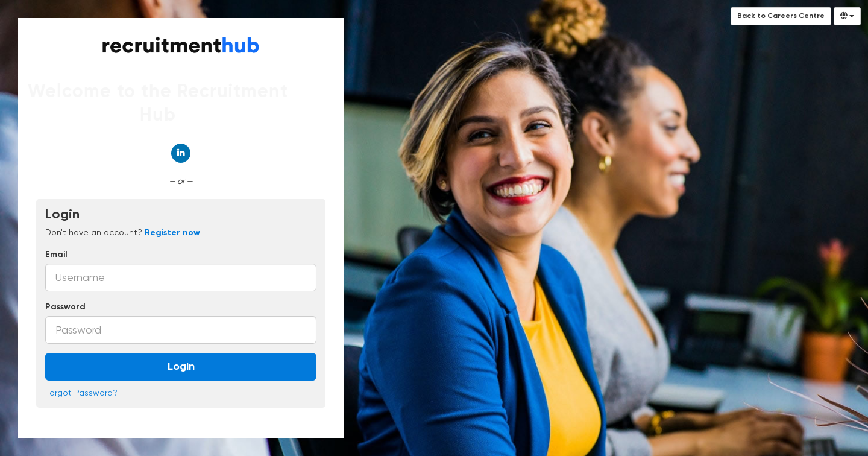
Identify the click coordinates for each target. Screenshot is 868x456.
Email (56, 255)
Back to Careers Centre (781, 16)
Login (181, 367)
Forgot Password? (81, 393)
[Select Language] (847, 16)
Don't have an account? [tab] (123, 232)
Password (65, 307)
